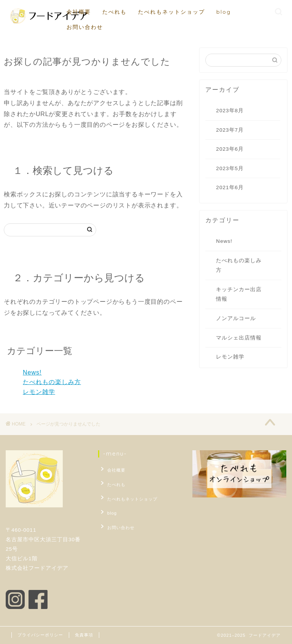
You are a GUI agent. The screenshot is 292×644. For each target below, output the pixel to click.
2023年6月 (230, 149)
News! (32, 372)
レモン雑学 (39, 392)
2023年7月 (230, 130)
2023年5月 (230, 168)
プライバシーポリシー (40, 635)
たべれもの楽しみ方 (52, 382)
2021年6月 (230, 187)
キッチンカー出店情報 (239, 294)
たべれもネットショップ (171, 12)
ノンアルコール (236, 318)
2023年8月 (230, 111)
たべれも (114, 12)
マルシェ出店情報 (239, 338)
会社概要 (79, 12)
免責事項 (84, 635)
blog (224, 12)
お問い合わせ (85, 27)
